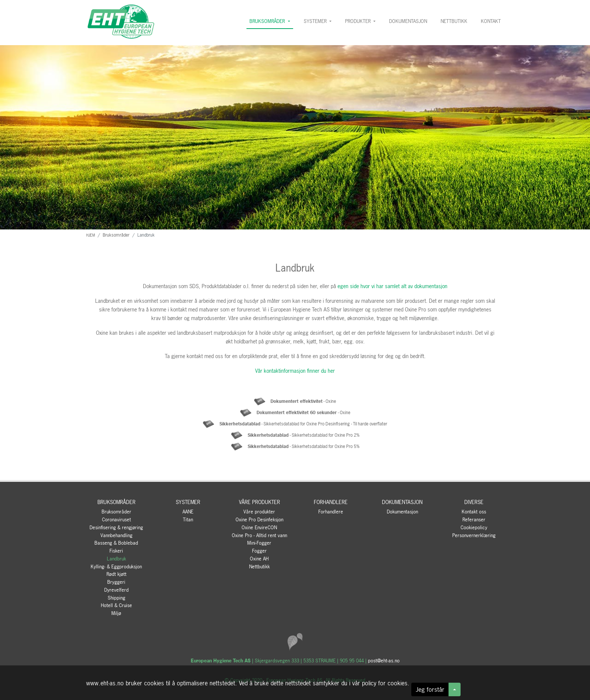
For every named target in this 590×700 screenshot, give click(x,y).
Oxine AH (259, 559)
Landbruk (116, 559)
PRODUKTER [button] (359, 21)
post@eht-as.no (384, 661)
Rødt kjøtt (116, 574)
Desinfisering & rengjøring (116, 528)
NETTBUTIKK (454, 21)
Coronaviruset (116, 520)
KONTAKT (492, 21)
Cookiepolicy (474, 528)
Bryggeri (116, 582)
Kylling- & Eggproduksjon (116, 567)
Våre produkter (259, 512)
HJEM (90, 235)
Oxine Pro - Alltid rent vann (259, 535)
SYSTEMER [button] (316, 21)
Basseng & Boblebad (116, 543)
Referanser (474, 520)
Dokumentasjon (402, 512)
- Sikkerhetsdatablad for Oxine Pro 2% (303, 435)
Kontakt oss (474, 512)
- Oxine (303, 401)
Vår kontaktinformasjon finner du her (295, 371)
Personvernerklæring (474, 535)
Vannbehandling (116, 535)
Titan (188, 520)
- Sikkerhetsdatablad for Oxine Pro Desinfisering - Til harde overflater (303, 424)
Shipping (116, 598)
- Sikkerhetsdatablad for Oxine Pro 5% (303, 446)
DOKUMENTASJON (408, 21)
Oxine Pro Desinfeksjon (259, 520)
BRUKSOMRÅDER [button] (268, 21)
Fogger (259, 551)
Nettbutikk (259, 567)
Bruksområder (116, 512)
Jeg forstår (430, 689)
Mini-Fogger (259, 543)
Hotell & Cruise (116, 605)
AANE (188, 512)
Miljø (116, 613)
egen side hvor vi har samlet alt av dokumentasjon (392, 286)
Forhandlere (331, 512)
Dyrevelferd (116, 590)
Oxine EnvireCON (259, 528)
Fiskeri (116, 551)
